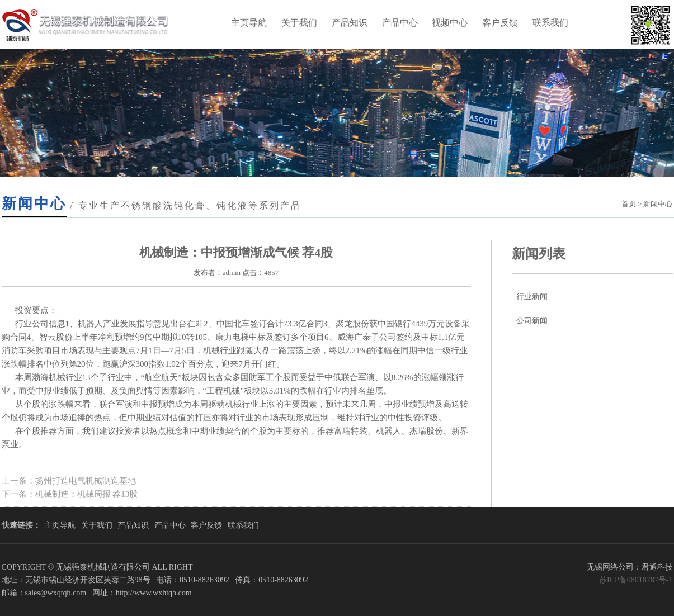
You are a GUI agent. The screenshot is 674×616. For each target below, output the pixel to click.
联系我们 (550, 23)
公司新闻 (532, 321)
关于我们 (299, 23)
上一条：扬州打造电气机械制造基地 (69, 481)
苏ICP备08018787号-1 (636, 580)
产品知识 (350, 23)
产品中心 (400, 23)
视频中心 (450, 23)
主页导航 (249, 23)
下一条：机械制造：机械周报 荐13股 (70, 494)
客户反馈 (500, 23)
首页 (629, 204)
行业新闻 (532, 297)
